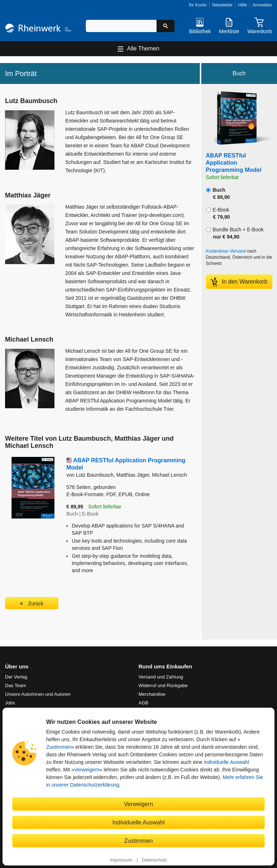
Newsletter (222, 5)
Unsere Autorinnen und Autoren (38, 694)
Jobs (10, 703)
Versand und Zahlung (161, 677)
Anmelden (262, 5)
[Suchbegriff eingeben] (121, 26)
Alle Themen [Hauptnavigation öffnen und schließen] (143, 48)
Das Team (16, 686)
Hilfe (242, 5)
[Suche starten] (166, 26)
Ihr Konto (198, 5)
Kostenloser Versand (226, 251)
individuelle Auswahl (226, 762)
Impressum (121, 860)
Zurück (36, 604)
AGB (143, 703)
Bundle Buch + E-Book (235, 233)
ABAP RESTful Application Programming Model (234, 163)
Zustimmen (59, 747)
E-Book (218, 213)
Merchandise (152, 694)
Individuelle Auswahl (139, 822)
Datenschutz (154, 860)
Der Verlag (16, 677)
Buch (218, 193)
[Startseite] (38, 29)
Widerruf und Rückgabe (163, 686)
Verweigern (87, 770)
